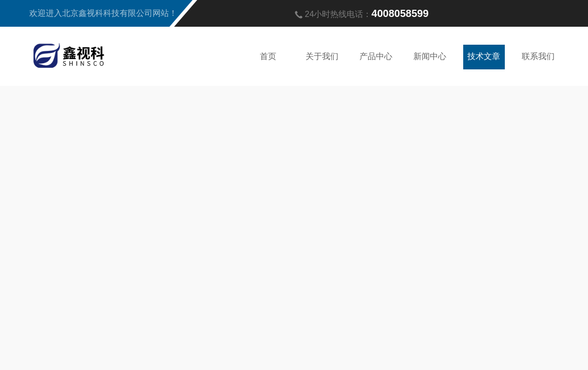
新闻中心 (430, 56)
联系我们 (538, 56)
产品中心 (376, 56)
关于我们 (322, 56)
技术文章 (484, 56)
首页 (268, 56)
